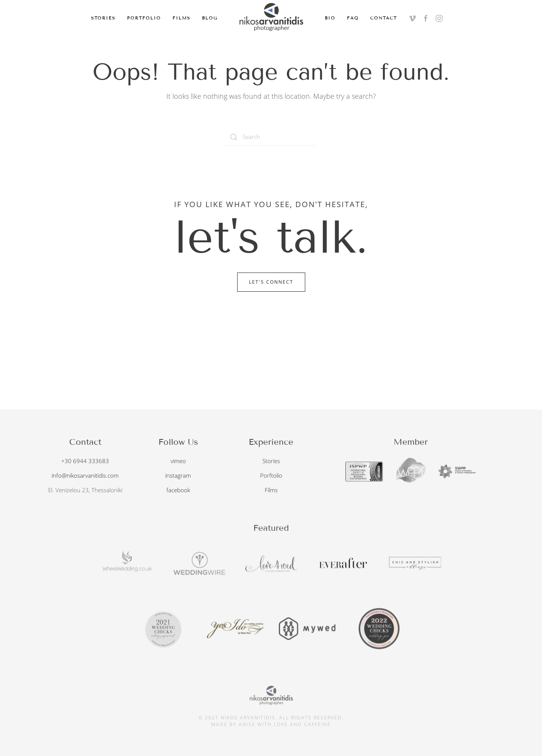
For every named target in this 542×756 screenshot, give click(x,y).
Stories (103, 18)
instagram (178, 475)
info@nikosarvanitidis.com (85, 475)
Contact (384, 18)
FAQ (353, 18)
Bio (330, 18)
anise (247, 723)
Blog (210, 18)
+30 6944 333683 (85, 460)
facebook (178, 489)
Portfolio (144, 18)
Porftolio (271, 475)
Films (181, 18)
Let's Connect (271, 282)
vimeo (178, 460)
